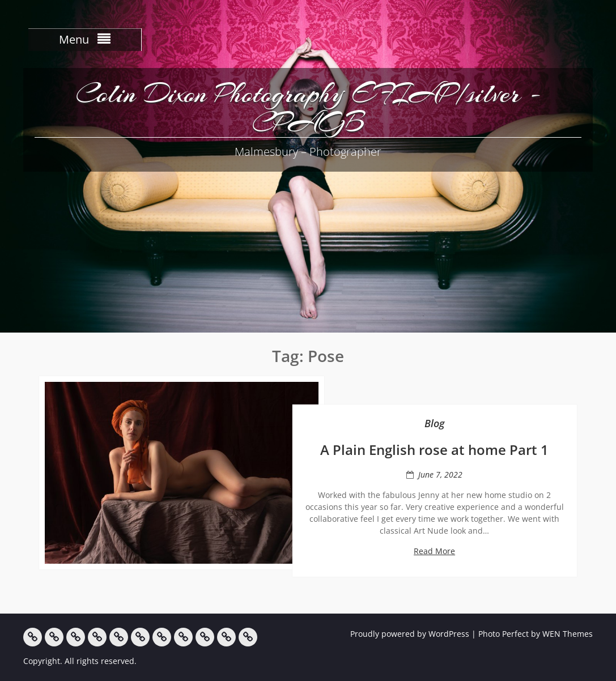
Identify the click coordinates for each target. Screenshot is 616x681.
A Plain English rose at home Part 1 (434, 450)
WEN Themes (568, 634)
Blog (435, 423)
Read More (434, 551)
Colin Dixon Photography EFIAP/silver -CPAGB (308, 108)
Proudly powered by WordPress (410, 634)
